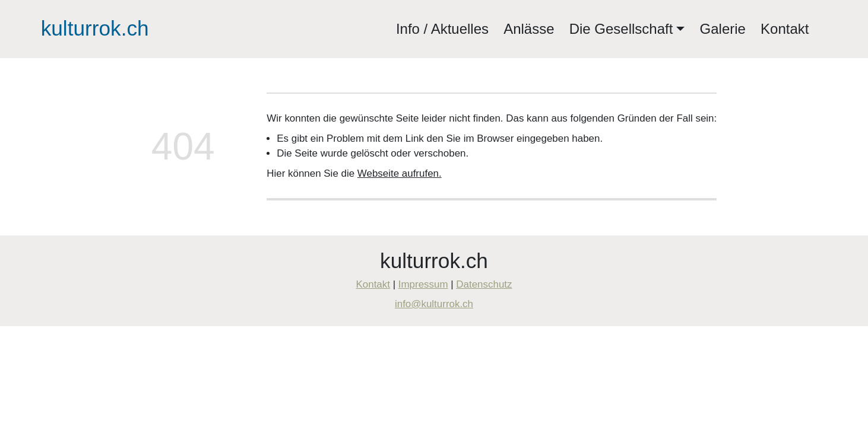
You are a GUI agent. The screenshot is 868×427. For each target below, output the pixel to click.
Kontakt (785, 29)
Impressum (423, 284)
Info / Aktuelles (442, 29)
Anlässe (529, 29)
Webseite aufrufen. (400, 173)
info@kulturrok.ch (434, 304)
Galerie (723, 29)
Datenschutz (484, 284)
